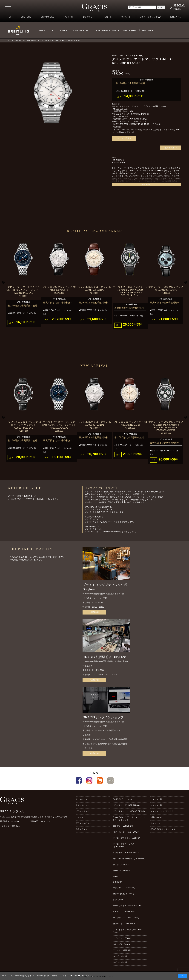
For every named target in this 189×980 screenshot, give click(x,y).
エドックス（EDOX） (123, 938)
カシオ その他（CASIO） (124, 894)
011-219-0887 (122, 109)
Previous (3, 282)
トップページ (81, 799)
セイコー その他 (120, 962)
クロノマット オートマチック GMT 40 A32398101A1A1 (60, 40)
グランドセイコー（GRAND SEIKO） (129, 811)
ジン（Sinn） (119, 900)
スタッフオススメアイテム (162, 811)
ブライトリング (82, 811)
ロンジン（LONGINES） (124, 826)
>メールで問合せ (124, 138)
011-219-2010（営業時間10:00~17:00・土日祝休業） (139, 124)
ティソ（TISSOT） (121, 865)
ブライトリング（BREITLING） (25, 40)
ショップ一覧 (156, 805)
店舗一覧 (108, 17)
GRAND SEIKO (47, 17)
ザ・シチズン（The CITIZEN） (127, 918)
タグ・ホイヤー (82, 805)
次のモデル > (171, 148)
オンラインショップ (149, 17)
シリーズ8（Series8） (123, 944)
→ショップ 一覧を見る (10, 826)
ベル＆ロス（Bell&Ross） (124, 912)
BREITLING (26, 17)
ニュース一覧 (156, 799)
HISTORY (148, 30)
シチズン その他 (120, 956)
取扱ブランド (89, 17)
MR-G (116, 876)
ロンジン (79, 817)
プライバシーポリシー (70, 976)
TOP (9, 17)
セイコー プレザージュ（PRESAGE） (130, 859)
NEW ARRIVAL (81, 30)
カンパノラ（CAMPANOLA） (126, 924)
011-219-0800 (122, 116)
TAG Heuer (69, 17)
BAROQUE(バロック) (122, 799)
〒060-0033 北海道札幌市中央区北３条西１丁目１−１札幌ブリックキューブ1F (34, 817)
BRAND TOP (46, 30)
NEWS (63, 30)
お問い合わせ (176, 17)
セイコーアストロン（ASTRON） (128, 838)
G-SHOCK (118, 882)
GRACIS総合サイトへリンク (163, 829)
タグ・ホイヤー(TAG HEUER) (126, 832)
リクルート (126, 17)
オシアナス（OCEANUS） (125, 888)
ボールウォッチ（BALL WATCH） (128, 906)
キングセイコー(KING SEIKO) (126, 853)
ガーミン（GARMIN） (123, 871)
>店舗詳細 (94, 612)
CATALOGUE (129, 30)
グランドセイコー (83, 823)
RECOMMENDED (106, 30)
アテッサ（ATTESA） (123, 950)
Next (186, 282)
